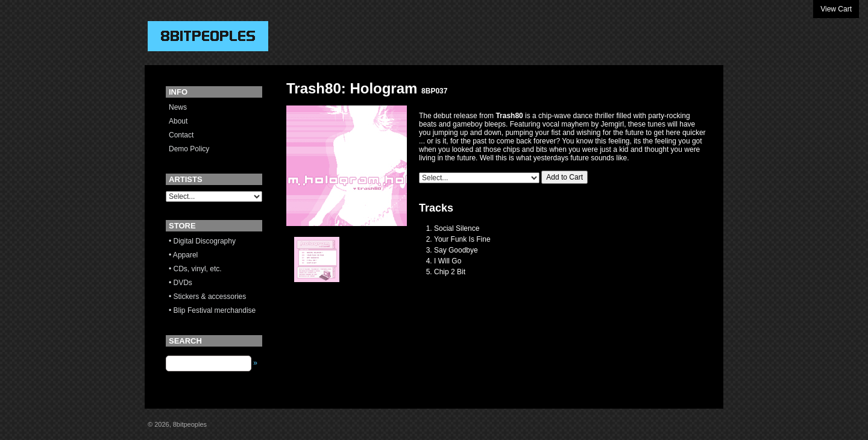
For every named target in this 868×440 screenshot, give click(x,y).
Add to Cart (565, 177)
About (178, 121)
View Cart (836, 9)
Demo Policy (189, 149)
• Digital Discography (202, 241)
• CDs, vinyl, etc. (195, 269)
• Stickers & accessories (207, 297)
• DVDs (181, 283)
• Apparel (183, 255)
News (178, 107)
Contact (181, 135)
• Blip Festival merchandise (212, 310)
